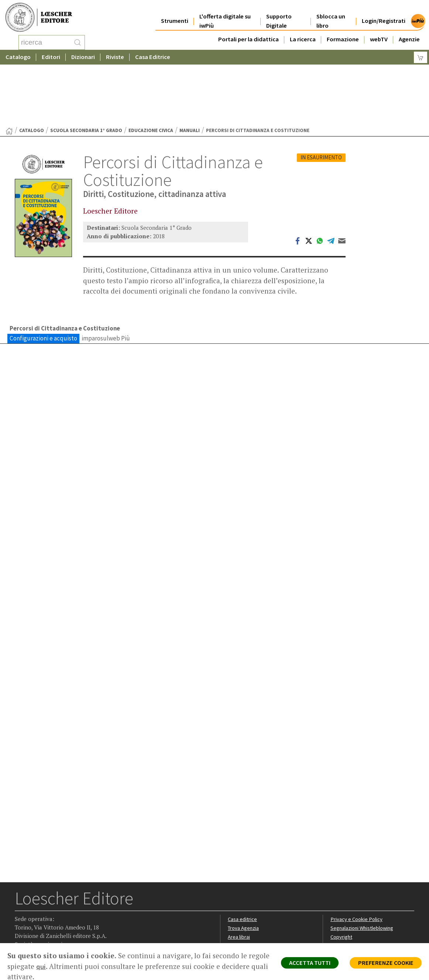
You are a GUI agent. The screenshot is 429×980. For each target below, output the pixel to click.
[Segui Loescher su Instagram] (36, 931)
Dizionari (83, 57)
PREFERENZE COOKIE (383, 964)
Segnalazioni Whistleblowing (364, 871)
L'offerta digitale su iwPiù (225, 15)
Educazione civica (151, 71)
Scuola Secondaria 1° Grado (86, 71)
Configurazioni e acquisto (43, 280)
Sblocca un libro (331, 15)
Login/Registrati (384, 15)
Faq (232, 888)
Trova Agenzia (244, 871)
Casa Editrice (153, 57)
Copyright (342, 879)
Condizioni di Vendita (355, 888)
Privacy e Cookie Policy (357, 862)
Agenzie (409, 34)
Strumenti (175, 15)
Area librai (239, 879)
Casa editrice (243, 862)
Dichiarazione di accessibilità (364, 906)
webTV (379, 34)
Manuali (190, 71)
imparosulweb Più (106, 280)
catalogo (32, 71)
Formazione (343, 34)
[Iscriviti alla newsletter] (79, 930)
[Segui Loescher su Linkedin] (50, 931)
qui (64, 966)
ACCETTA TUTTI (303, 964)
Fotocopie (343, 897)
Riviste (115, 57)
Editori (51, 57)
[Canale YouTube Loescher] (64, 931)
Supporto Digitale (279, 15)
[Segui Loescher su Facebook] (21, 931)
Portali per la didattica (248, 34)
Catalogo (18, 57)
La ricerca (303, 34)
